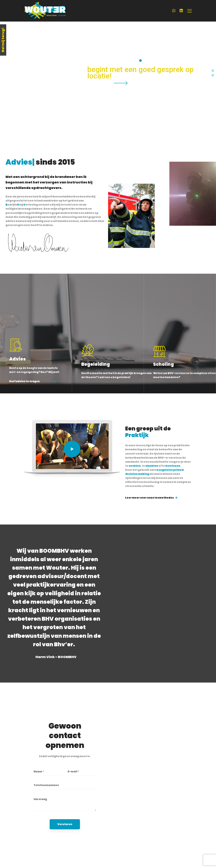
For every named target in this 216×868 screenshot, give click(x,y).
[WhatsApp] (174, 11)
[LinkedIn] (181, 11)
